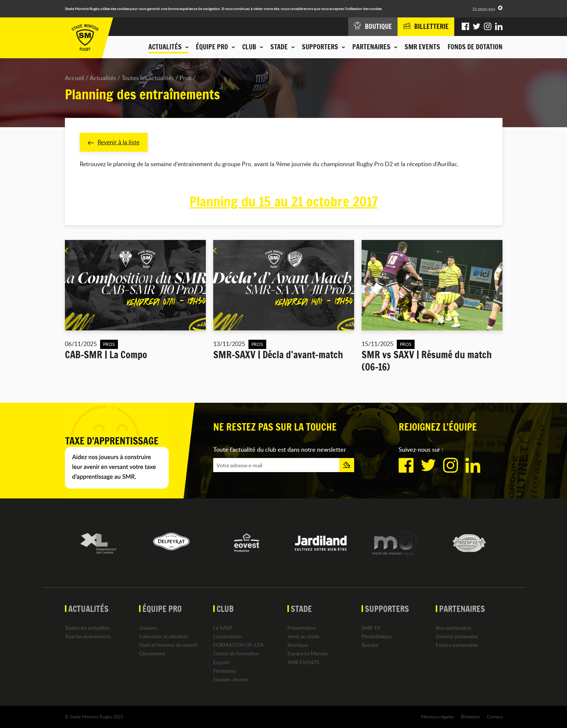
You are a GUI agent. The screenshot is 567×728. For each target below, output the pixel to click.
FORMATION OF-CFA (239, 645)
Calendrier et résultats (164, 636)
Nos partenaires (454, 628)
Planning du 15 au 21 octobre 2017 (284, 202)
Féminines (225, 671)
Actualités (103, 78)
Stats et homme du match (168, 645)
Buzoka (370, 645)
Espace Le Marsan (308, 653)
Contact (495, 717)
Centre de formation (236, 653)
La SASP (223, 628)
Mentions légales (437, 717)
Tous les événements (88, 636)
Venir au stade (303, 636)
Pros (185, 78)
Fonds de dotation (475, 47)
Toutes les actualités (148, 78)
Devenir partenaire (457, 636)
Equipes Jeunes (230, 679)
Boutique (298, 645)
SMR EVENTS (422, 47)
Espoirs (221, 662)
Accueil (75, 78)
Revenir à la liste (114, 142)
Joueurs (148, 628)
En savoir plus (484, 9)
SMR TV (371, 628)
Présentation (302, 628)
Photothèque (377, 636)
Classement (152, 653)
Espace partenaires (457, 645)
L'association (228, 636)
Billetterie (470, 717)
